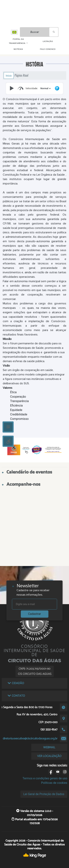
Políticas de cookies (54, 783)
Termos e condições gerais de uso (45, 778)
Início (9, 75)
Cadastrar (35, 614)
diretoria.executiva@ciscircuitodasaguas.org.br (30, 739)
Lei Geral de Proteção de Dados (44, 794)
